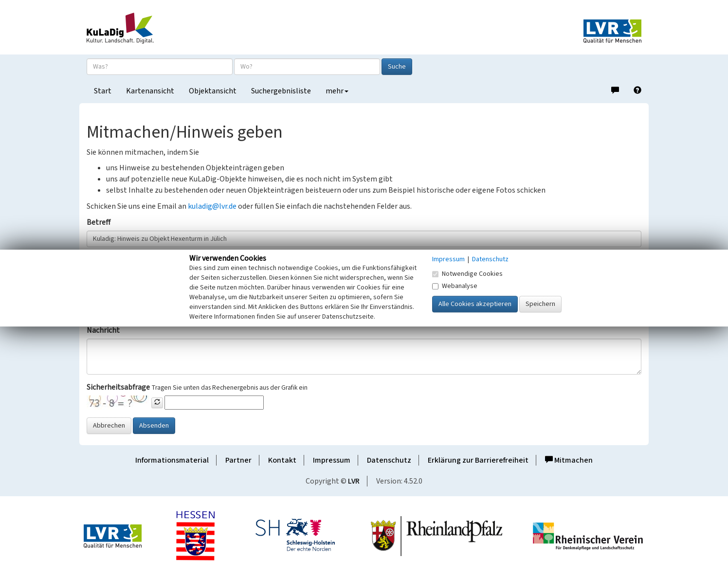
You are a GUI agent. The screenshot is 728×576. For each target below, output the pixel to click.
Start (103, 91)
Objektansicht (213, 91)
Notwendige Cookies (467, 274)
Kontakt (282, 460)
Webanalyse (455, 286)
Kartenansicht (150, 91)
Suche (397, 67)
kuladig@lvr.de (212, 206)
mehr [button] (337, 91)
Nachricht (103, 330)
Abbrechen (109, 426)
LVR (354, 481)
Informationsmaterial (172, 460)
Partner (238, 460)
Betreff (99, 222)
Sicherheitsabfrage (118, 387)
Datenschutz (389, 460)
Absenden (154, 426)
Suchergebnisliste (281, 91)
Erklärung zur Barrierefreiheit (478, 460)
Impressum (332, 460)
